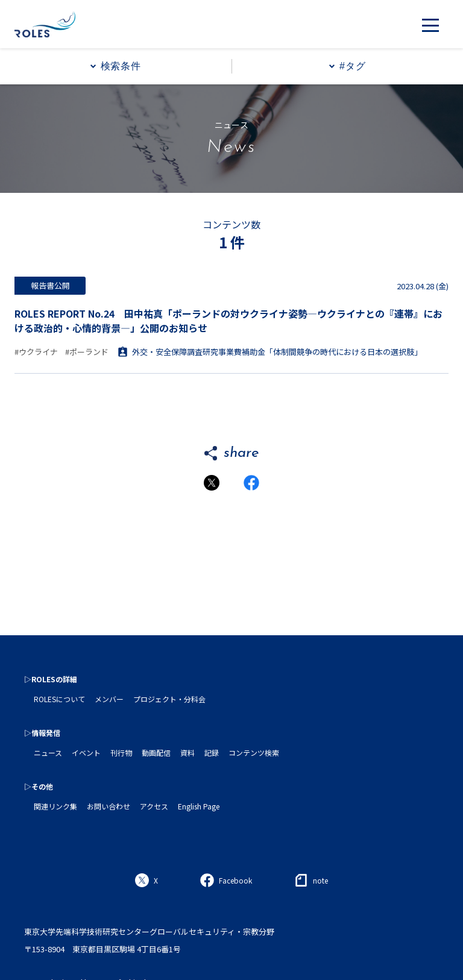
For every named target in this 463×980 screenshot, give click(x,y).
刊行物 (121, 752)
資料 (187, 752)
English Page (199, 806)
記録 (212, 752)
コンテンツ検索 (254, 752)
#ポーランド (87, 352)
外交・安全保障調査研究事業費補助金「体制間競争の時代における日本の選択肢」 (270, 352)
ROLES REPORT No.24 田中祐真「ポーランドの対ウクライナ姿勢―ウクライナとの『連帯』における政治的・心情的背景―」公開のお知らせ (228, 321)
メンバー (109, 699)
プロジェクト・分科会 (169, 699)
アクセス (154, 806)
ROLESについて (59, 699)
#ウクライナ (36, 352)
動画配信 (156, 752)
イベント (86, 752)
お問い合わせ (109, 806)
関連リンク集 (55, 806)
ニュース (48, 752)
